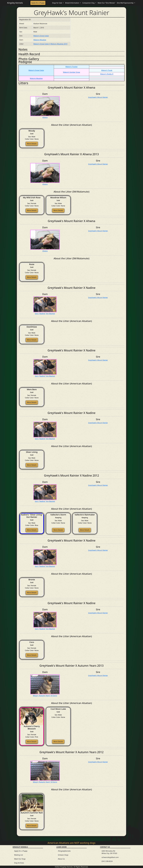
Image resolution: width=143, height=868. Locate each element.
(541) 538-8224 (107, 861)
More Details (32, 144)
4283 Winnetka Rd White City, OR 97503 (109, 852)
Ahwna (45, 117)
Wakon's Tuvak (107, 70)
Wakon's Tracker (71, 67)
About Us (61, 859)
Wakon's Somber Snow (71, 72)
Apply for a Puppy (38, 3)
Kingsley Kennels (15, 3)
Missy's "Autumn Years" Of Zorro (45, 696)
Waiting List (19, 855)
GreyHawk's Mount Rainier (98, 97)
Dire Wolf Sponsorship (125, 3)
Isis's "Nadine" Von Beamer (45, 314)
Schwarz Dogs (63, 855)
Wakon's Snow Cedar (41, 36)
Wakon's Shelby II (107, 74)
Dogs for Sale (57, 3)
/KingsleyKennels (64, 851)
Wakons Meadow (40, 40)
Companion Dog (89, 3)
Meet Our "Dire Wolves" (107, 3)
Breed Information (72, 3)
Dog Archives (19, 863)
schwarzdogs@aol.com (110, 857)
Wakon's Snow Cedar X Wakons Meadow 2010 (50, 44)
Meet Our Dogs (20, 859)
